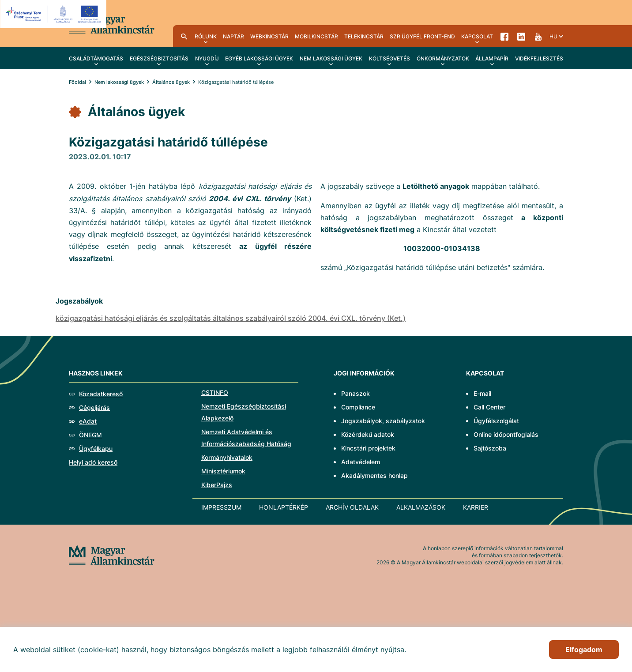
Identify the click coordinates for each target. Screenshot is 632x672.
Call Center (489, 407)
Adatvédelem (361, 462)
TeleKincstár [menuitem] (364, 36)
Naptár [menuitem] (233, 36)
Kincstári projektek (368, 448)
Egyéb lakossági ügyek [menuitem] (259, 58)
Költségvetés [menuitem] (389, 58)
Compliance (358, 407)
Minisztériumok (223, 471)
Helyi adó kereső (93, 462)
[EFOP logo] (55, 14)
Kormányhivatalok (227, 457)
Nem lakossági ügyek (119, 82)
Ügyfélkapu (96, 449)
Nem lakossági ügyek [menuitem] (331, 58)
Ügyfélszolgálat (496, 421)
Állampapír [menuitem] (492, 58)
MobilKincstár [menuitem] (316, 36)
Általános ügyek (171, 82)
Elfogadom (584, 649)
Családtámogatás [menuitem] (96, 58)
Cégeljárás (94, 407)
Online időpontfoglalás (506, 434)
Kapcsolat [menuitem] (477, 36)
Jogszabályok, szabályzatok (383, 421)
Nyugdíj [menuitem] (207, 58)
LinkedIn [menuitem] (521, 36)
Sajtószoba (490, 448)
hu (553, 36)
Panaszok (355, 393)
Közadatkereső (101, 394)
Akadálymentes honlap (374, 475)
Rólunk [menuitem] (206, 36)
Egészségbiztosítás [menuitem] (159, 58)
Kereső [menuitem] (184, 36)
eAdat (88, 421)
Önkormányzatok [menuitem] (443, 58)
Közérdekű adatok (368, 434)
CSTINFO (215, 392)
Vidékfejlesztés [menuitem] (539, 58)
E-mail (482, 393)
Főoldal (77, 82)
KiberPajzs (217, 485)
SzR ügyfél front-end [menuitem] (422, 36)
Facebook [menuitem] (504, 36)
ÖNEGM (90, 435)
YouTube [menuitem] (538, 36)
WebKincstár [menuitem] (269, 36)
